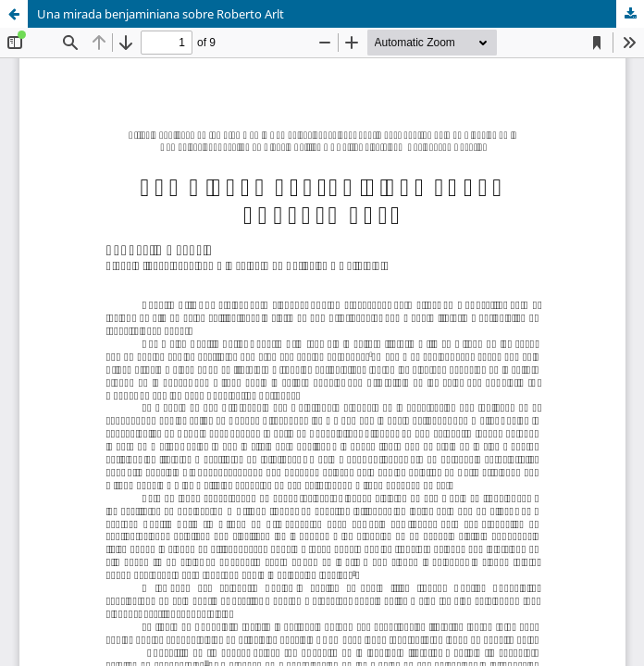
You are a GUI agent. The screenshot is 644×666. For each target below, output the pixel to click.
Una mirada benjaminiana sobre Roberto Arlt (161, 14)
